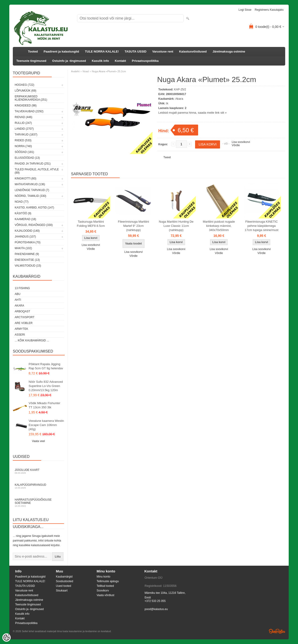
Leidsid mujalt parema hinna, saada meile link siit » (192, 113)
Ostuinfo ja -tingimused (69, 61)
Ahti (18, 300)
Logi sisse (245, 10)
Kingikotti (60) (25, 178)
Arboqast (22, 311)
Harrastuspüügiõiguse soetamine (38, 503)
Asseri (20, 335)
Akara (19, 306)
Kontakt (120, 61)
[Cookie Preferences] (7, 637)
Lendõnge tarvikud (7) (32, 190)
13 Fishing (22, 288)
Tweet (167, 157)
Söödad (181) (24, 152)
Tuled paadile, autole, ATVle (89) (37, 171)
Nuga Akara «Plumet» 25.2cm (109, 71)
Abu (18, 294)
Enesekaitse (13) (27, 260)
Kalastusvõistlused (193, 51)
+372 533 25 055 (155, 601)
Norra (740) (23, 146)
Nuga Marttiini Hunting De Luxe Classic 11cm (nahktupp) (176, 226)
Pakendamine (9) (27, 254)
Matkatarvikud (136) (30, 184)
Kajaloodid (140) (27, 231)
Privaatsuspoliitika (145, 61)
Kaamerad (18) (25, 219)
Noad (86, 71)
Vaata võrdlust (105, 595)
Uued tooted (63, 586)
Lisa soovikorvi (241, 142)
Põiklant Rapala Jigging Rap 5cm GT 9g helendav (46, 366)
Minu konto (103, 577)
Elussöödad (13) (27, 158)
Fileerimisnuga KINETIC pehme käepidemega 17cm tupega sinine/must (262, 226)
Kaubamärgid (64, 577)
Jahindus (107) (25, 237)
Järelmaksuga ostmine (229, 51)
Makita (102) (23, 248)
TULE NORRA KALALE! (102, 51)
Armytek (21, 329)
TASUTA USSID (135, 51)
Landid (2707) (24, 129)
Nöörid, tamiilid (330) (30, 196)
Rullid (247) (23, 123)
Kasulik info (100, 61)
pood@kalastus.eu (156, 609)
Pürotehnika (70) (28, 242)
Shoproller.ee (277, 631)
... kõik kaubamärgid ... (32, 340)
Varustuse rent (163, 51)
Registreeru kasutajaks (269, 10)
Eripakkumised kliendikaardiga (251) (31, 98)
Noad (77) (22, 202)
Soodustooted (64, 581)
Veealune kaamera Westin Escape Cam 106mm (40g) (46, 425)
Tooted (33, 51)
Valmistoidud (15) (28, 266)
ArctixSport (25, 317)
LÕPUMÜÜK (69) (25, 91)
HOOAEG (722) (24, 85)
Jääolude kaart (38, 471)
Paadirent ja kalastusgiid (61, 51)
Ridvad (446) (24, 117)
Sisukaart (62, 591)
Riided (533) (23, 140)
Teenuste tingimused (31, 61)
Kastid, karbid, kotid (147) (34, 208)
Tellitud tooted (105, 586)
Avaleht (75, 71)
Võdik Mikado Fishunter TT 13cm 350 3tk (44, 405)
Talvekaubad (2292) (29, 111)
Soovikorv (103, 591)
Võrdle (236, 145)
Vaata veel (38, 441)
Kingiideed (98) (26, 106)
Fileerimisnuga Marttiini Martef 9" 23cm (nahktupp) (134, 226)
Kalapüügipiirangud (38, 486)
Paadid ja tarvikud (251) (33, 164)
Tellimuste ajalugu (108, 581)
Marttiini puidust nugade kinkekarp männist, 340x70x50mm (219, 226)
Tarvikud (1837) (26, 135)
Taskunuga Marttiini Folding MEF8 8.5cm (91, 224)
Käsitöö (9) (23, 213)
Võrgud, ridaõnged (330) (34, 225)
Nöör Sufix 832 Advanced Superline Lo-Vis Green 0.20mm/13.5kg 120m (46, 386)
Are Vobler (24, 323)
